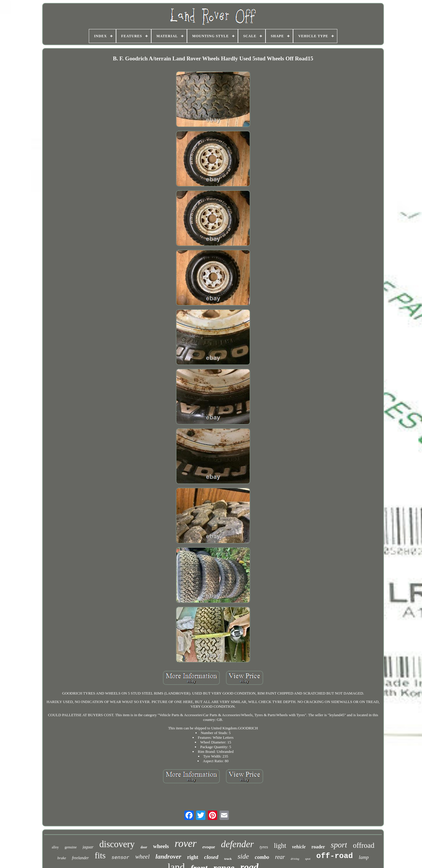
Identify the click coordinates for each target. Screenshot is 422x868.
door (144, 847)
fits (100, 855)
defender (237, 844)
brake (62, 858)
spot (308, 859)
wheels (161, 846)
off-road (335, 856)
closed (211, 857)
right (193, 857)
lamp (364, 857)
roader (318, 847)
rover (186, 844)
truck (228, 859)
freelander (80, 858)
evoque (209, 847)
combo (262, 857)
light (280, 846)
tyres (264, 847)
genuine (71, 847)
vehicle (299, 847)
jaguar (88, 847)
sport (339, 845)
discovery (117, 844)
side (243, 856)
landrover (169, 856)
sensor (120, 858)
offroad (364, 845)
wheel (143, 857)
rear (280, 857)
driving (295, 859)
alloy (55, 847)
